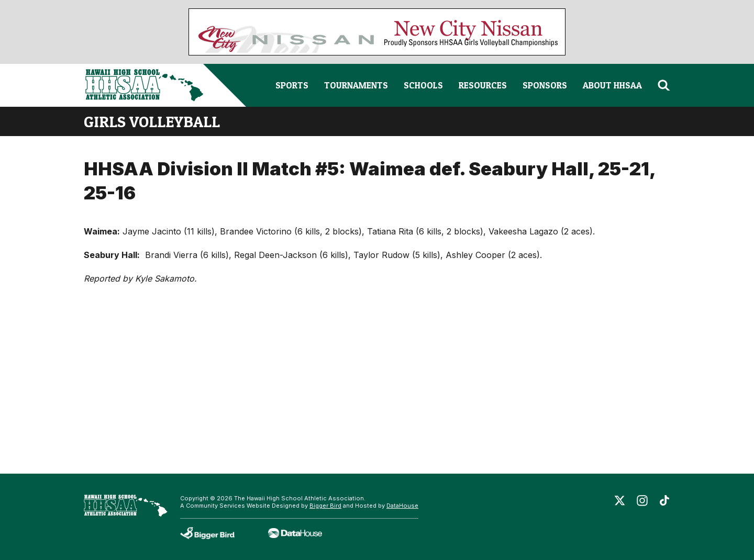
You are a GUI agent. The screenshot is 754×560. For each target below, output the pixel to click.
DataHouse (402, 506)
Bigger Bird (325, 506)
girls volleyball (152, 121)
